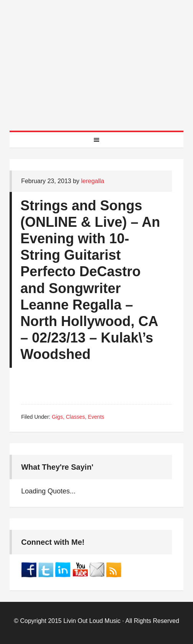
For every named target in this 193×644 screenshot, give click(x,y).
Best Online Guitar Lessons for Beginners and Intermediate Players (96, 57)
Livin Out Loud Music (92, 621)
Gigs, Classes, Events (78, 417)
